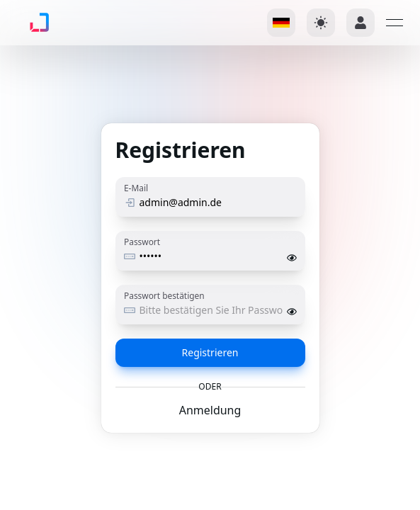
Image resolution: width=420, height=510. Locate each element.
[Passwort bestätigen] (211, 310)
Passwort (142, 242)
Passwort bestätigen (164, 295)
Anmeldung (210, 410)
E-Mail (136, 188)
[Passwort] (211, 256)
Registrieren (210, 352)
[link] (33, 23)
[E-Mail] (216, 203)
